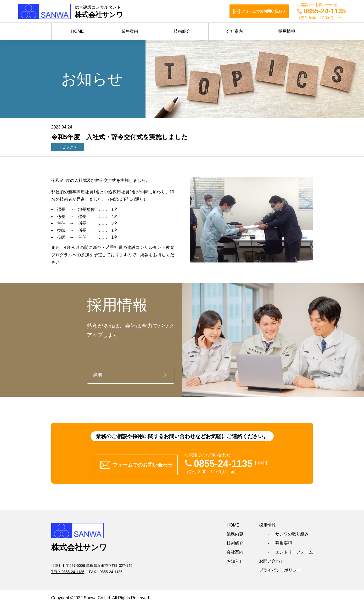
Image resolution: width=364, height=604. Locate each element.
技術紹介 (182, 31)
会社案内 (234, 31)
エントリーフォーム (294, 550)
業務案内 (130, 31)
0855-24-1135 (73, 570)
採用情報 (287, 31)
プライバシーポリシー (280, 568)
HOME (77, 31)
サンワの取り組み (292, 532)
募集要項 (284, 541)
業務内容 (235, 532)
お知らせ (235, 559)
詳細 (98, 375)
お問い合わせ (272, 559)
